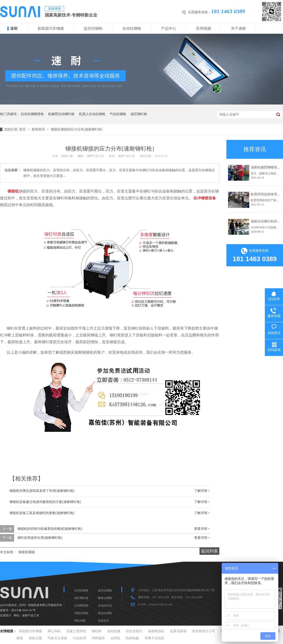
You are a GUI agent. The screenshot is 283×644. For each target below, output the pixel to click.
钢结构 (97, 631)
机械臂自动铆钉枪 (61, 114)
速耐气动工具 (31, 615)
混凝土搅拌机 (76, 631)
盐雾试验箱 (178, 631)
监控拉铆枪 (93, 28)
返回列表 (209, 551)
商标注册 (35, 638)
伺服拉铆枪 (81, 613)
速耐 (14, 28)
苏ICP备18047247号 (23, 610)
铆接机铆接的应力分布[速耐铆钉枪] (77, 129)
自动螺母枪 (81, 606)
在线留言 (104, 621)
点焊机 (115, 638)
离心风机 (54, 631)
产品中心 (169, 28)
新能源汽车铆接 (51, 28)
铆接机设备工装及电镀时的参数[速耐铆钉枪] (42, 513)
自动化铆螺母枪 (32, 114)
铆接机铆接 (27, 552)
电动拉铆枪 (105, 613)
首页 (23, 129)
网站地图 (80, 621)
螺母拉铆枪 (105, 598)
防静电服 (132, 638)
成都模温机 (156, 631)
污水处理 (79, 638)
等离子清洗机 (154, 638)
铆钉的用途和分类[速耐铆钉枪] (40, 538)
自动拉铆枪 (132, 28)
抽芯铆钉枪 (139, 114)
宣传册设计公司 (204, 631)
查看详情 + (202, 529)
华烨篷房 (98, 638)
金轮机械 (114, 631)
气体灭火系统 (57, 638)
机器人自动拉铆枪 (92, 114)
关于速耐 (238, 28)
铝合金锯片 (134, 631)
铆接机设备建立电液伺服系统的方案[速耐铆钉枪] (45, 502)
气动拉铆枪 (118, 114)
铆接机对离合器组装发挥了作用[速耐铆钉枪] (42, 491)
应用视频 (204, 28)
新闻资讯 (39, 129)
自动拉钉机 (105, 606)
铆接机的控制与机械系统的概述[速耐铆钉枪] (50, 529)
